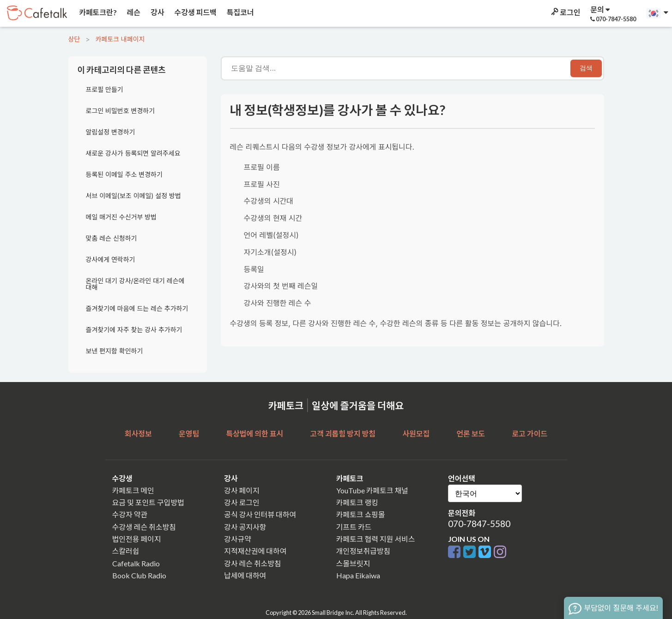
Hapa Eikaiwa (358, 575)
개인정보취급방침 (363, 551)
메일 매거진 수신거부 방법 (121, 217)
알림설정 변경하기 (111, 132)
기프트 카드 (354, 527)
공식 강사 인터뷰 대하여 (260, 514)
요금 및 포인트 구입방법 (148, 502)
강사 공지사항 (245, 527)
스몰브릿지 (353, 563)
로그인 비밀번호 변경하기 (121, 111)
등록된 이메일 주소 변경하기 (124, 174)
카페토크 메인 (133, 490)
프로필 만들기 (105, 89)
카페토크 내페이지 (120, 39)
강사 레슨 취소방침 (253, 563)
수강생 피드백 (195, 12)
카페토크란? (97, 12)
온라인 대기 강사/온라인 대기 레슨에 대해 (135, 284)
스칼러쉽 (126, 551)
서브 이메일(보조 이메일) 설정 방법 (133, 196)
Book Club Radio (139, 575)
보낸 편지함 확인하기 (115, 351)
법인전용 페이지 (137, 539)
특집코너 (240, 12)
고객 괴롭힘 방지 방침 (342, 434)
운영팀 (189, 434)
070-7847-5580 (479, 524)
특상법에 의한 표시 (254, 434)
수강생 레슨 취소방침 (144, 527)
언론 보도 (471, 434)
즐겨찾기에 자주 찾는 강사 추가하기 (134, 330)
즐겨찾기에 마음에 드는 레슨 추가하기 (137, 308)
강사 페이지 (242, 490)
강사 (157, 12)
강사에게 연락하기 (111, 259)
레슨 (133, 12)
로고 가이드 (530, 434)
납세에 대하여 (245, 575)
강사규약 (238, 539)
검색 (586, 68)
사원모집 (416, 434)
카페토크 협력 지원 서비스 (376, 539)
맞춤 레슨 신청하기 (112, 238)
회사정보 (138, 434)
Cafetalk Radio (136, 563)
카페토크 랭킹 (357, 502)
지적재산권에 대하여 (255, 551)
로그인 (565, 12)
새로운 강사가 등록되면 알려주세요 (133, 153)
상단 (74, 39)
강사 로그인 (242, 502)
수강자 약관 (130, 514)
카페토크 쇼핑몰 (361, 514)
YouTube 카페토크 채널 (372, 490)
